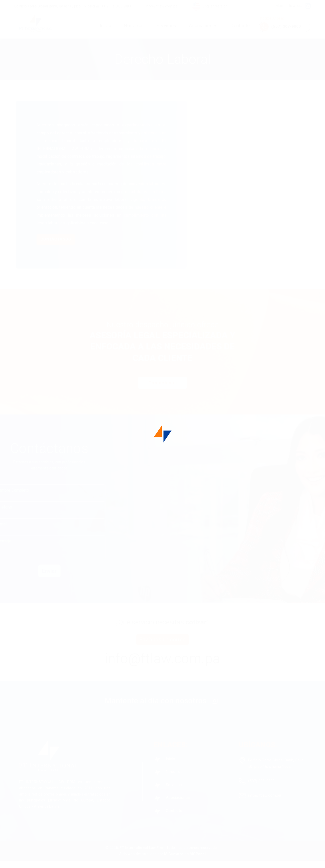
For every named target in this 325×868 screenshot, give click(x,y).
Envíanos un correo (162, 646)
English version (210, 6)
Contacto (240, 26)
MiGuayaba (174, 861)
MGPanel (198, 861)
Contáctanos (56, 244)
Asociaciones (203, 26)
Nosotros (134, 26)
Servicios (166, 26)
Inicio (106, 26)
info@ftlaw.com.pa (161, 6)
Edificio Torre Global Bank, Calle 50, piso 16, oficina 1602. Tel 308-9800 (73, 6)
